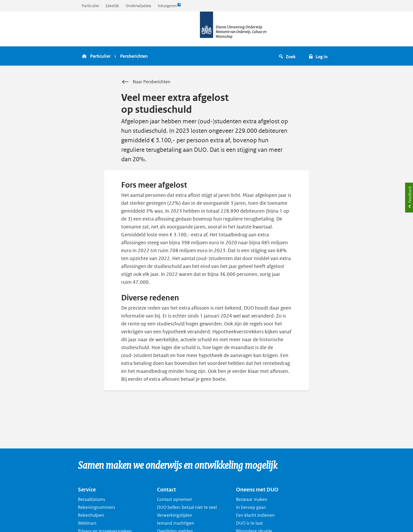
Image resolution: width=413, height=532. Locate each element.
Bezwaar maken (252, 499)
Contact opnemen (175, 499)
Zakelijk (112, 6)
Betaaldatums (92, 499)
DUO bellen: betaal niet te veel (187, 507)
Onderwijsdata (138, 6)
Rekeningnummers (97, 507)
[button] (288, 56)
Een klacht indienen (255, 515)
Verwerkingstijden (175, 515)
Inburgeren (169, 7)
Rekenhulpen (91, 515)
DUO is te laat (249, 523)
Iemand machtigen (176, 523)
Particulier (90, 6)
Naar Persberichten (146, 82)
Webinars (87, 523)
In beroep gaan (251, 507)
